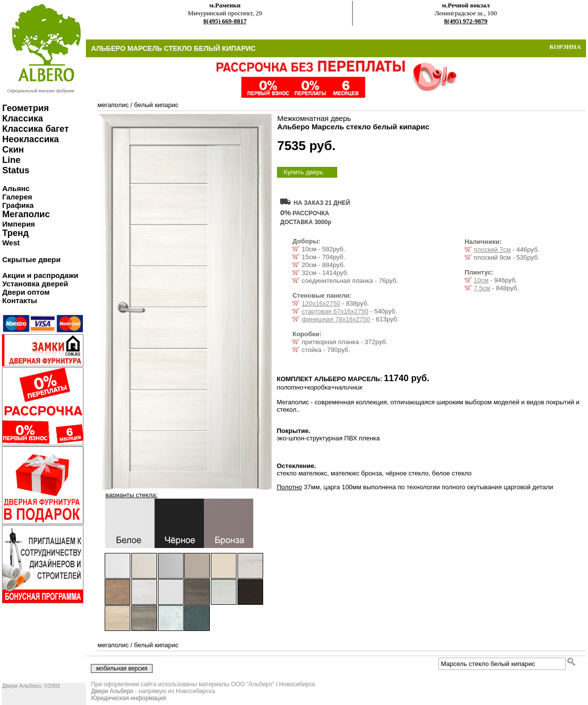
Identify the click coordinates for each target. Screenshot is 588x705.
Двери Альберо (112, 691)
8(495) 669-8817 (225, 21)
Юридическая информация (128, 698)
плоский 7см (492, 250)
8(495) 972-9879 (466, 21)
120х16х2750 (321, 303)
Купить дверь (303, 172)
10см (481, 280)
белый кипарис (156, 105)
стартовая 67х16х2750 (335, 311)
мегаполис (113, 105)
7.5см (482, 288)
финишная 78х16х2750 (336, 319)
